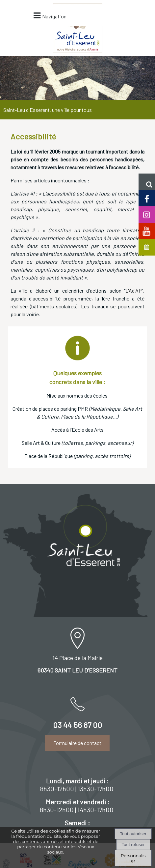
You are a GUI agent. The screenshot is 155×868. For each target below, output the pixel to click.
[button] (147, 182)
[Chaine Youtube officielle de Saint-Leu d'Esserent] (147, 230)
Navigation (88, 36)
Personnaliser (133, 858)
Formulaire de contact (77, 687)
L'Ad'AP (134, 235)
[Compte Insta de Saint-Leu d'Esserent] (147, 214)
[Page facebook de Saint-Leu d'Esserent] (147, 198)
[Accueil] (45, 25)
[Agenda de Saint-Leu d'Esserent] (147, 247)
